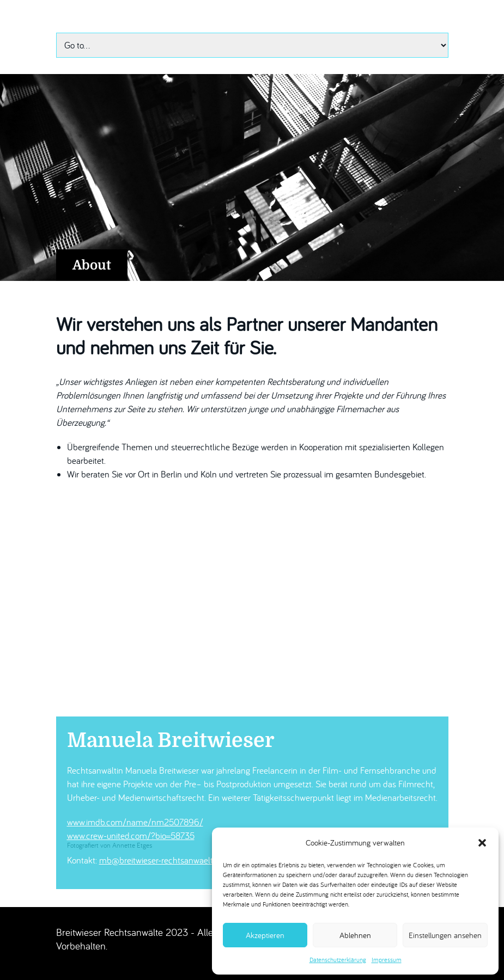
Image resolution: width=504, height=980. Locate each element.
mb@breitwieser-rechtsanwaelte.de (164, 860)
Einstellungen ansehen (445, 935)
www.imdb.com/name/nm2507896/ (135, 822)
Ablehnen (355, 935)
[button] (482, 843)
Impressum (387, 960)
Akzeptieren (265, 935)
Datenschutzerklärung (338, 960)
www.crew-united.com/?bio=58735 (131, 836)
